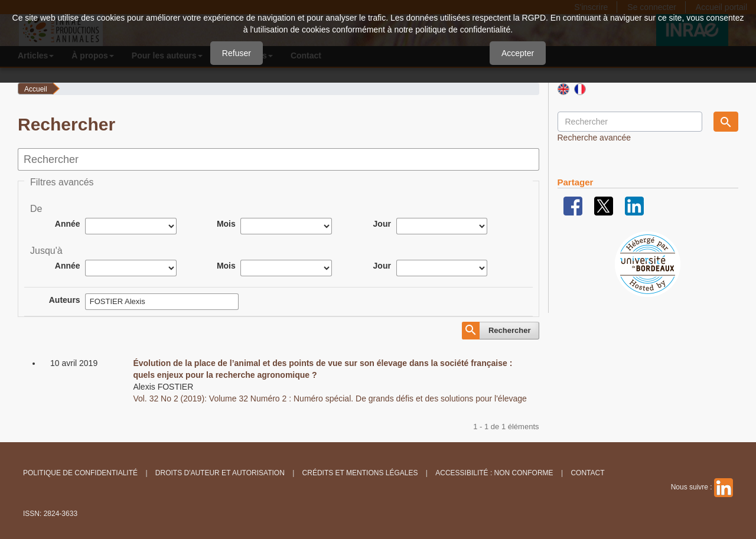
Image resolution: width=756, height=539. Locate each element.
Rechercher (510, 330)
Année (68, 224)
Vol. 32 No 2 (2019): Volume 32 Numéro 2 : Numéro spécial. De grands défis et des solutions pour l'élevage (330, 398)
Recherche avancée (594, 138)
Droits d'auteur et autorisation (220, 473)
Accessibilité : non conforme (494, 473)
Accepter (518, 53)
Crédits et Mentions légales (360, 473)
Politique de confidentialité (80, 473)
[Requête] (630, 122)
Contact (587, 473)
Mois (226, 224)
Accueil (36, 89)
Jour (382, 224)
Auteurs (65, 300)
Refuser (237, 53)
